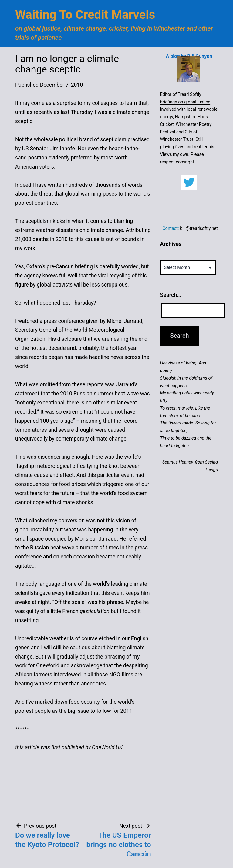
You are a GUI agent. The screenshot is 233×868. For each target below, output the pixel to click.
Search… (171, 295)
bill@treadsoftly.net (199, 228)
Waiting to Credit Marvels (85, 15)
